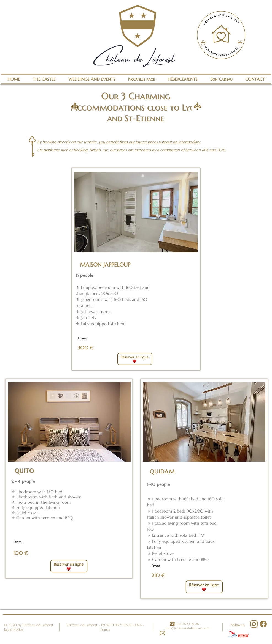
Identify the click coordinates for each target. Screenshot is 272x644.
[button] (136, 212)
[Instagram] (254, 624)
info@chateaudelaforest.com (188, 628)
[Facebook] (263, 624)
